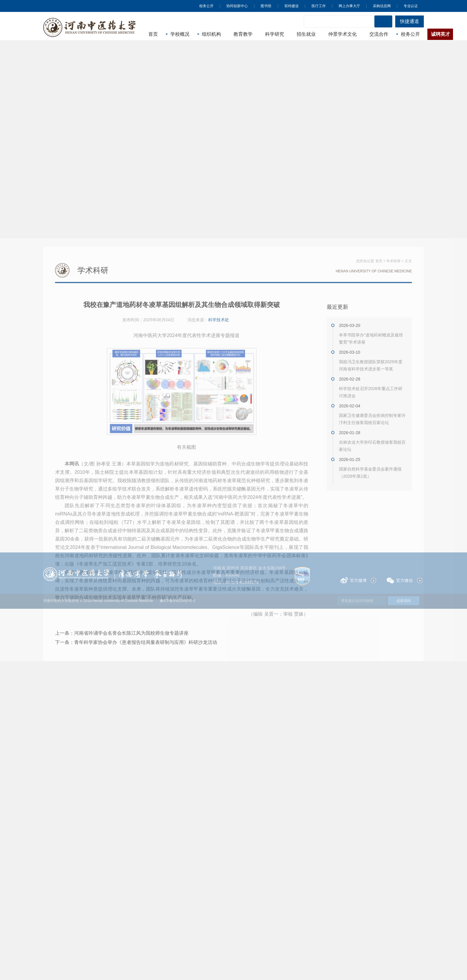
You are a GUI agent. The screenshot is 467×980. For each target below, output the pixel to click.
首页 (153, 34)
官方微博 (354, 580)
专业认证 (411, 6)
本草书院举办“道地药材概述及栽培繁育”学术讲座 (371, 460)
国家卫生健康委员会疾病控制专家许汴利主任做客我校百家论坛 (372, 541)
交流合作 (379, 34)
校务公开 (206, 6)
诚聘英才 (440, 34)
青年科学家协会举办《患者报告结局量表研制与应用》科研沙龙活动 (146, 764)
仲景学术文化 (343, 34)
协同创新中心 (237, 6)
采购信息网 (382, 6)
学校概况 (180, 34)
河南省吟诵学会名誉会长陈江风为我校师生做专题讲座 (131, 755)
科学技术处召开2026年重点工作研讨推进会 (371, 514)
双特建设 (292, 6)
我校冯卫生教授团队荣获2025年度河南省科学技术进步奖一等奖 (371, 487)
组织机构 (211, 34)
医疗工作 (319, 6)
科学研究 (275, 34)
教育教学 (243, 34)
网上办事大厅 (349, 6)
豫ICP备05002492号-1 (178, 601)
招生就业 (306, 34)
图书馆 (266, 6)
